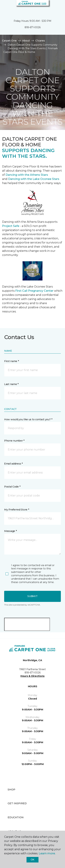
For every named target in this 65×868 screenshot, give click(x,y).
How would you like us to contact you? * (28, 419)
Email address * (13, 464)
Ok (32, 860)
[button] (52, 7)
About (26, 41)
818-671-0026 (33, 27)
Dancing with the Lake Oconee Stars (34, 179)
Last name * (11, 384)
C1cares (40, 41)
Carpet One (9, 41)
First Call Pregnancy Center (35, 291)
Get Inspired (17, 803)
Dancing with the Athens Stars (26, 175)
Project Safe (11, 226)
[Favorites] (56, 7)
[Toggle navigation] (5, 7)
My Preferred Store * (17, 510)
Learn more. (47, 853)
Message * (10, 531)
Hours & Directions (32, 676)
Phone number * (14, 441)
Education (16, 817)
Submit (32, 596)
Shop (11, 790)
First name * (12, 361)
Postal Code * (12, 487)
